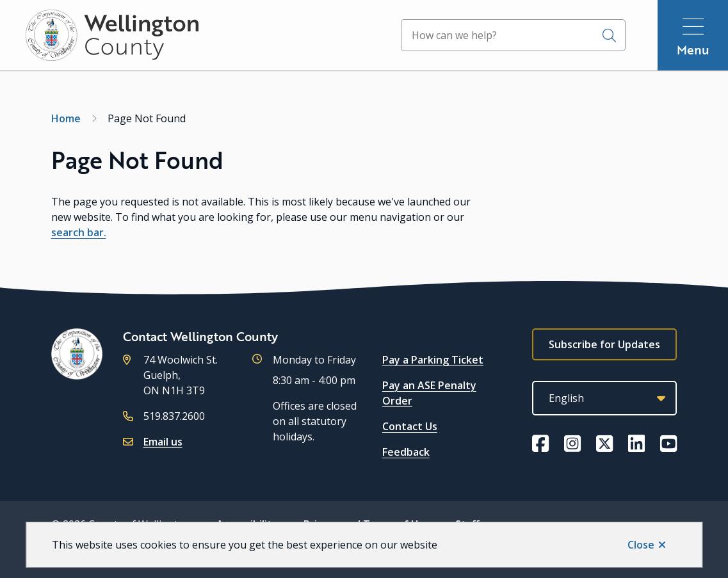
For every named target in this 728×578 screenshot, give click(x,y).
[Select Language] (604, 398)
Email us (163, 442)
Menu (693, 50)
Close (641, 545)
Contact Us (410, 426)
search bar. (79, 232)
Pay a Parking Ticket (433, 360)
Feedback (406, 452)
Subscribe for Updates (604, 344)
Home (66, 118)
